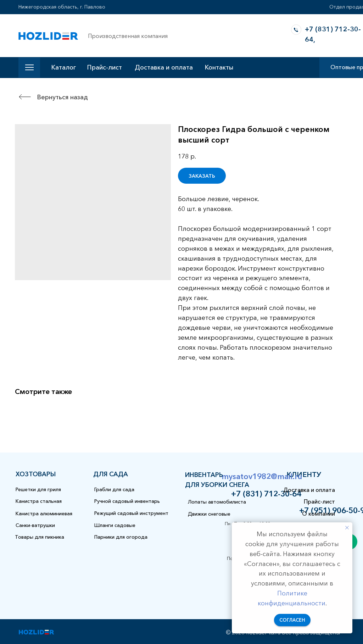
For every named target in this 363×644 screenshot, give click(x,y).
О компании (319, 513)
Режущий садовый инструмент (131, 513)
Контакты (219, 67)
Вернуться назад (62, 97)
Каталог (63, 67)
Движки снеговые (209, 514)
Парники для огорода (121, 537)
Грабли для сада (114, 489)
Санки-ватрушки (35, 525)
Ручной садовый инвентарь (127, 501)
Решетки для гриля (38, 489)
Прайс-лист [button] (104, 67)
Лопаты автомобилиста (217, 502)
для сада (111, 474)
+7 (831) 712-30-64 (266, 494)
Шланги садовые (115, 525)
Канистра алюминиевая (44, 513)
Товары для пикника (40, 537)
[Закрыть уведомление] (347, 528)
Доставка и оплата (164, 67)
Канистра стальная (39, 501)
